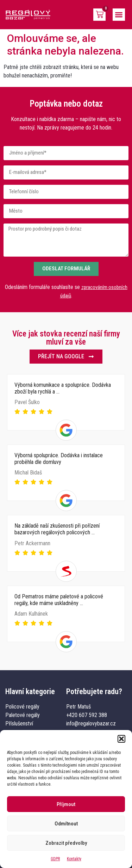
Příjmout (66, 804)
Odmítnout (66, 824)
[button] (121, 739)
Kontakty (74, 859)
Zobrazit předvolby (66, 843)
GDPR (55, 859)
